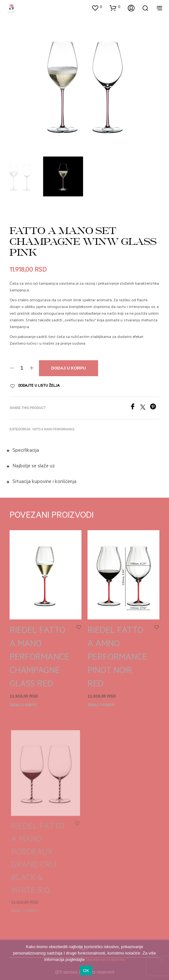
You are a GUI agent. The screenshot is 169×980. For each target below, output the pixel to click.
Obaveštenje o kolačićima (105, 960)
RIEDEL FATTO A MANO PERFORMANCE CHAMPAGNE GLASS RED (39, 658)
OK (86, 971)
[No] (161, 960)
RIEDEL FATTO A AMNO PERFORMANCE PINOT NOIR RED (118, 656)
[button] (97, 8)
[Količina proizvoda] (22, 368)
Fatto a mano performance (53, 430)
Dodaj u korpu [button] (23, 706)
